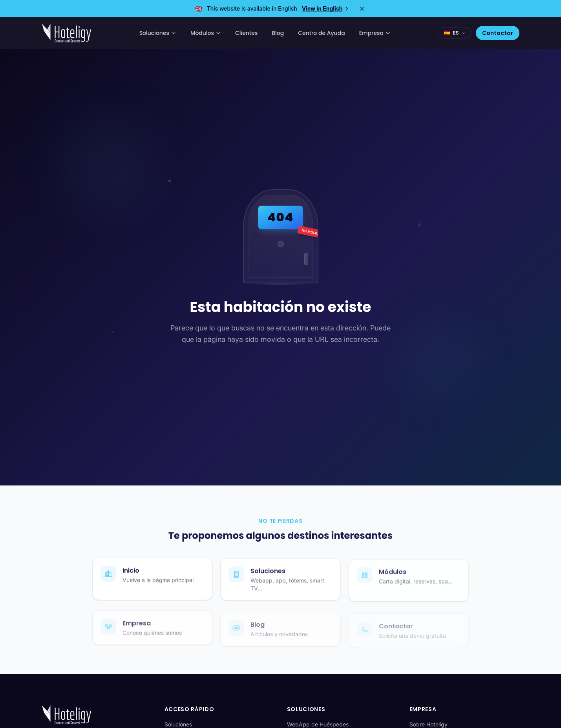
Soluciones (158, 33)
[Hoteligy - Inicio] (67, 33)
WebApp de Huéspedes (318, 724)
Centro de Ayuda (321, 33)
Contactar (498, 33)
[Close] (362, 9)
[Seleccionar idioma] (455, 33)
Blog (278, 33)
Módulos (206, 33)
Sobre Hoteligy (429, 724)
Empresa (375, 33)
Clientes (246, 33)
